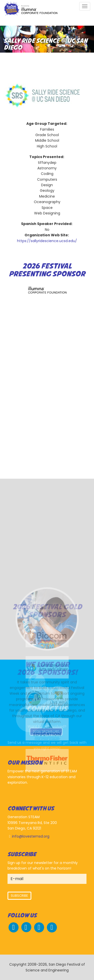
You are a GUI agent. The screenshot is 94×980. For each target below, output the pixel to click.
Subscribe (19, 896)
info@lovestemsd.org (31, 836)
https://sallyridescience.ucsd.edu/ (47, 241)
